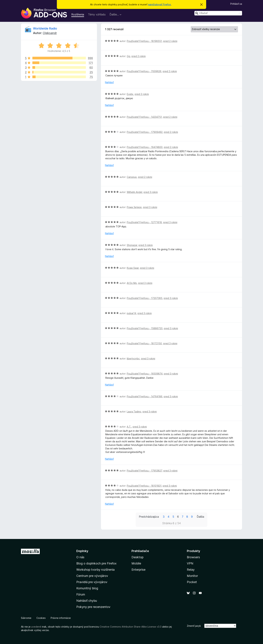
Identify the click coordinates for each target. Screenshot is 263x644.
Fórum (81, 594)
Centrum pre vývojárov (92, 576)
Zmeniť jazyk (194, 626)
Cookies (41, 618)
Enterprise (138, 570)
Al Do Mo (132, 283)
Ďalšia (200, 517)
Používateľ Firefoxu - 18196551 (144, 41)
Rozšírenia (78, 14)
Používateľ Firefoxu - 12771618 (144, 222)
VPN (190, 563)
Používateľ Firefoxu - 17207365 (145, 298)
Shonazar (132, 245)
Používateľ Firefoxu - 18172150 (144, 343)
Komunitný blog (87, 588)
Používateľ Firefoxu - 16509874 (145, 374)
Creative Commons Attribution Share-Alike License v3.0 (131, 627)
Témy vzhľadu (97, 14)
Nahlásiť (109, 82)
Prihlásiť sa (236, 4)
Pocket (192, 582)
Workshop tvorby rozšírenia (95, 570)
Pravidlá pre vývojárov (92, 582)
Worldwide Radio (45, 28)
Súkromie (26, 618)
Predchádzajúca (149, 517)
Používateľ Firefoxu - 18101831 (144, 486)
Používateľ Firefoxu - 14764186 (145, 396)
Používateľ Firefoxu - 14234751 (144, 117)
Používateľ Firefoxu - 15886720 (145, 328)
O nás (80, 557)
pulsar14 (131, 313)
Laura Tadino (134, 412)
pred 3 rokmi (151, 192)
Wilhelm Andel (135, 192)
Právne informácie (61, 618)
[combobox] (218, 13)
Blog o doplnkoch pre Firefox (96, 563)
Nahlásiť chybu (87, 601)
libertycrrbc (133, 358)
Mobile (136, 563)
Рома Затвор (134, 207)
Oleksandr (50, 33)
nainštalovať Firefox (159, 4)
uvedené (36, 627)
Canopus (132, 177)
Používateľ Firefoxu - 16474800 (145, 147)
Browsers (193, 557)
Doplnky (82, 551)
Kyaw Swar (133, 268)
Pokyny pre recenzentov (93, 607)
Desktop (137, 557)
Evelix (130, 94)
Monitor (192, 576)
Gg (128, 56)
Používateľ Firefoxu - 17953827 (144, 471)
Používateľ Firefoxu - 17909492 (145, 132)
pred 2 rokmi (170, 41)
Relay (191, 570)
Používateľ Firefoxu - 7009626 (144, 71)
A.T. (129, 427)
